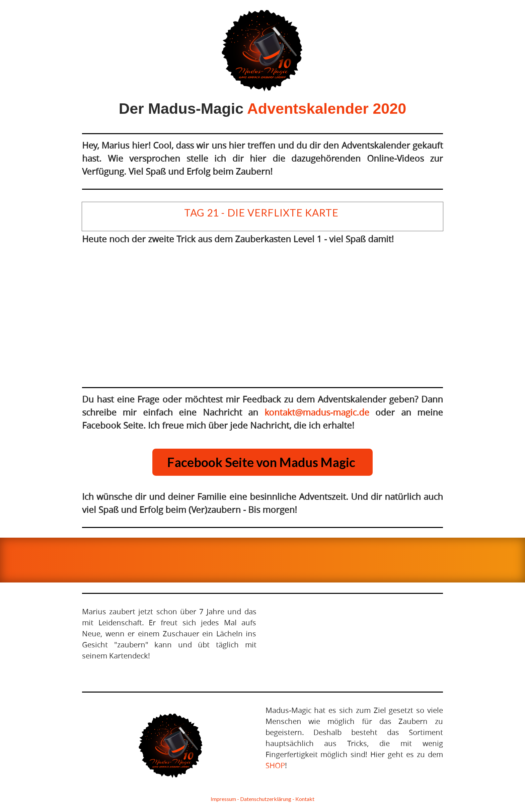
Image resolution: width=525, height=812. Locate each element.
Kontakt (305, 799)
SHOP (275, 765)
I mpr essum (223, 799)
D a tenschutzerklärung (266, 799)
